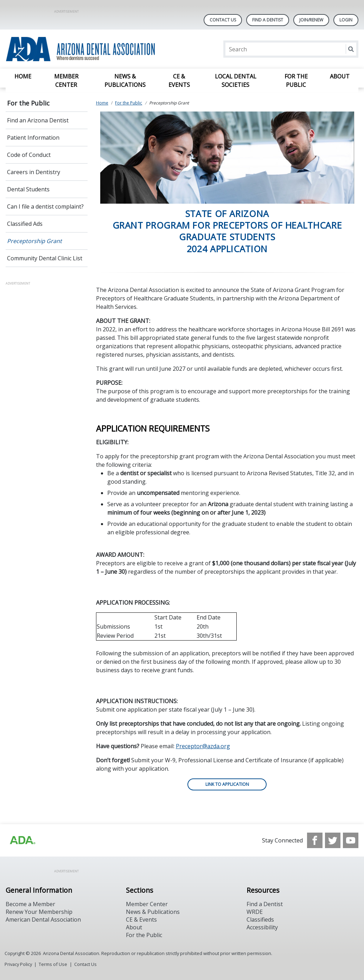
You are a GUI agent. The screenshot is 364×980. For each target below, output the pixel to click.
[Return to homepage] (97, 49)
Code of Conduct (29, 155)
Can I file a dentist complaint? (45, 206)
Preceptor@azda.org (203, 746)
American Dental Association (43, 919)
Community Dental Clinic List (45, 258)
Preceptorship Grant (34, 241)
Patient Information (33, 138)
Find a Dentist (265, 904)
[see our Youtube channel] (351, 840)
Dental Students (28, 189)
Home (23, 76)
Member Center (66, 81)
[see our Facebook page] (315, 840)
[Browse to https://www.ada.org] (22, 840)
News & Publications (125, 81)
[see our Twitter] (333, 840)
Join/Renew (311, 20)
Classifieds (260, 919)
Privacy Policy (18, 964)
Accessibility (262, 927)
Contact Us (223, 20)
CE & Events (179, 81)
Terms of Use (53, 964)
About (340, 76)
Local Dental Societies (236, 81)
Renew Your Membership (39, 912)
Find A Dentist (268, 20)
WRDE (255, 912)
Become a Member (30, 904)
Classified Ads (25, 224)
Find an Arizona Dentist (38, 120)
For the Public (296, 81)
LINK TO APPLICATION (227, 784)
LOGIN (346, 20)
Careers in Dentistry (34, 172)
